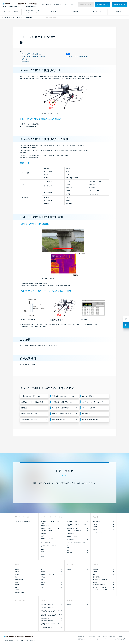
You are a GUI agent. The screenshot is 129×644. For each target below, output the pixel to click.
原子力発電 (44, 533)
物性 (16, 577)
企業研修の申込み (45, 618)
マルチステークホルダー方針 (100, 590)
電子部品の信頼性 (19, 580)
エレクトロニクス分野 (72, 522)
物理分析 (17, 574)
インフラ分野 (70, 540)
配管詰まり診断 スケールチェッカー (32, 414)
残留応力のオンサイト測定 (29, 420)
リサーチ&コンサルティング (100, 532)
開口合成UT (25, 408)
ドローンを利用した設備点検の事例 (77, 56)
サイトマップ (109, 639)
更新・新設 (70, 553)
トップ (4, 17)
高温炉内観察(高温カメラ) (59, 420)
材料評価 (95, 524)
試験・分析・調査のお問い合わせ (49, 605)
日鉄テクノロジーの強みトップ (23, 522)
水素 (42, 554)
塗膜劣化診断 (86, 414)
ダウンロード (97, 11)
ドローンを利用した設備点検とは (31, 54)
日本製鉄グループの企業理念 (100, 580)
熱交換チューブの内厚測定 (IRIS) (61, 414)
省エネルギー (44, 582)
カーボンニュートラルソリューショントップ (50, 522)
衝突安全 (43, 552)
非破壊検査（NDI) (31, 17)
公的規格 (23, 59)
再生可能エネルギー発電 (47, 539)
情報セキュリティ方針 (95, 636)
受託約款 (121, 636)
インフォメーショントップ (22, 605)
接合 (42, 569)
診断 (68, 548)
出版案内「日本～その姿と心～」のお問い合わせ (50, 624)
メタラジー (18, 590)
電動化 (42, 557)
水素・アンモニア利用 (46, 531)
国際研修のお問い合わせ (47, 621)
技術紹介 (75, 11)
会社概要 (95, 572)
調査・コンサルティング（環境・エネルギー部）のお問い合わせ (50, 611)
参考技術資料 (25, 61)
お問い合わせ (118, 5)
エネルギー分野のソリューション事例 (50, 528)
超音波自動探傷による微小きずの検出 (63, 396)
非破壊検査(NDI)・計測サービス (31, 396)
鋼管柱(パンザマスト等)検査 (90, 420)
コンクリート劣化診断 (88, 408)
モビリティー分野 (45, 542)
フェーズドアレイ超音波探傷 (60, 408)
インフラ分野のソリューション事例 (76, 542)
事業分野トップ (97, 522)
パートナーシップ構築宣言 (99, 587)
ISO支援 (43, 587)
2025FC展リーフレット (28, 364)
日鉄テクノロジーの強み (11, 11)
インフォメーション (69, 5)
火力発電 (43, 536)
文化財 (43, 585)
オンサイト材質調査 (88, 396)
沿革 (94, 574)
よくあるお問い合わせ (46, 627)
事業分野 (54, 11)
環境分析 (95, 529)
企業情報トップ (97, 569)
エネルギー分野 (45, 526)
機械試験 (17, 585)
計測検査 (20, 17)
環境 (42, 580)
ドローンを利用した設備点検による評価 (33, 56)
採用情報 (57, 5)
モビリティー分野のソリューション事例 (50, 546)
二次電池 (17, 582)
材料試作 (43, 572)
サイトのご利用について (96, 639)
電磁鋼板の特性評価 (72, 536)
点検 (68, 545)
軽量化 (42, 549)
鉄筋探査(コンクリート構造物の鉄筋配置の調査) (35, 402)
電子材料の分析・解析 (72, 528)
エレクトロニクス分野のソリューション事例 (76, 525)
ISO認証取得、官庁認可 (99, 585)
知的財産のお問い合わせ (47, 607)
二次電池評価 (70, 533)
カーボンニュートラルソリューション (32, 11)
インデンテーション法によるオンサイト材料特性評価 (96, 402)
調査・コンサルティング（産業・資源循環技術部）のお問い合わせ (50, 615)
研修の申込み (101, 5)
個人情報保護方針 (82, 636)
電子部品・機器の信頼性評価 (74, 531)
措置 (68, 550)
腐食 (16, 587)
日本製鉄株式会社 (119, 639)
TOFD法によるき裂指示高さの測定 (62, 402)
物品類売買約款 (82, 639)
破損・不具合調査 (19, 592)
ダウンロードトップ (72, 569)
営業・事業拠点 (46, 5)
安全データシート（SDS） (110, 636)
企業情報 (118, 11)
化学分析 (17, 572)
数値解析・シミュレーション (48, 574)
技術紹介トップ (19, 569)
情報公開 (95, 582)
